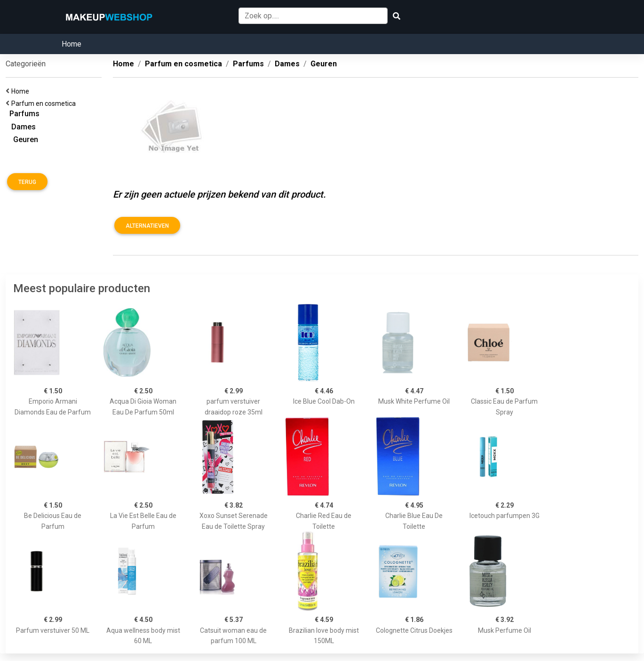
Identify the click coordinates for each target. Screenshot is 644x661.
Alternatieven (147, 226)
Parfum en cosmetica (45, 104)
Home (72, 44)
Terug (27, 182)
